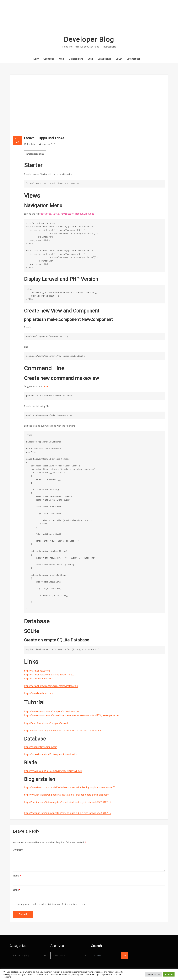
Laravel (46, 144)
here (45, 386)
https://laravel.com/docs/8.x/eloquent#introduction (51, 754)
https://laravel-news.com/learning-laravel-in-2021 (50, 675)
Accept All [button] (169, 974)
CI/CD (119, 59)
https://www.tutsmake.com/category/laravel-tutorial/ (52, 711)
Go (124, 955)
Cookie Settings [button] (154, 974)
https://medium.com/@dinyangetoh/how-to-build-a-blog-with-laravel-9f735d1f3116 (67, 802)
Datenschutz (133, 59)
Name (17, 876)
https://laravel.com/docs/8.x (38, 679)
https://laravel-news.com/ (37, 671)
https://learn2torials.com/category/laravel (46, 723)
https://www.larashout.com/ (38, 693)
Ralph (32, 144)
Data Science (104, 59)
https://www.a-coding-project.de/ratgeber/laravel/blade (53, 771)
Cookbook (49, 59)
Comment (18, 850)
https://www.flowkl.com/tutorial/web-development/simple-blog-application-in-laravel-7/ (70, 787)
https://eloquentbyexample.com (41, 747)
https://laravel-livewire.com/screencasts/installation (51, 686)
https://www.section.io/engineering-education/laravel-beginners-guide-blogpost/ (67, 795)
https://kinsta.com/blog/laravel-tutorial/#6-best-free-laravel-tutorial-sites (63, 730)
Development (76, 59)
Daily (36, 59)
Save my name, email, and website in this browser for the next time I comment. (52, 904)
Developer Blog (89, 39)
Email (17, 890)
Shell (90, 59)
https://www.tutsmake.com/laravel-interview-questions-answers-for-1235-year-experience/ (72, 715)
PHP (53, 144)
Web (62, 59)
